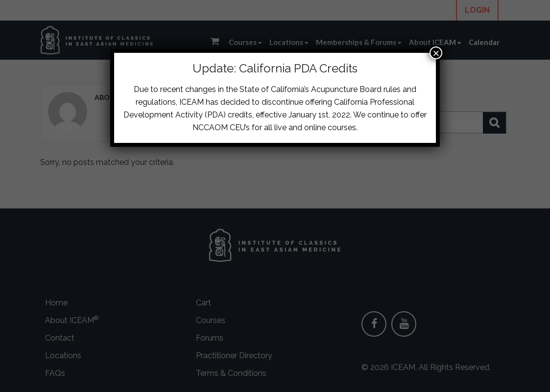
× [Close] (436, 53)
